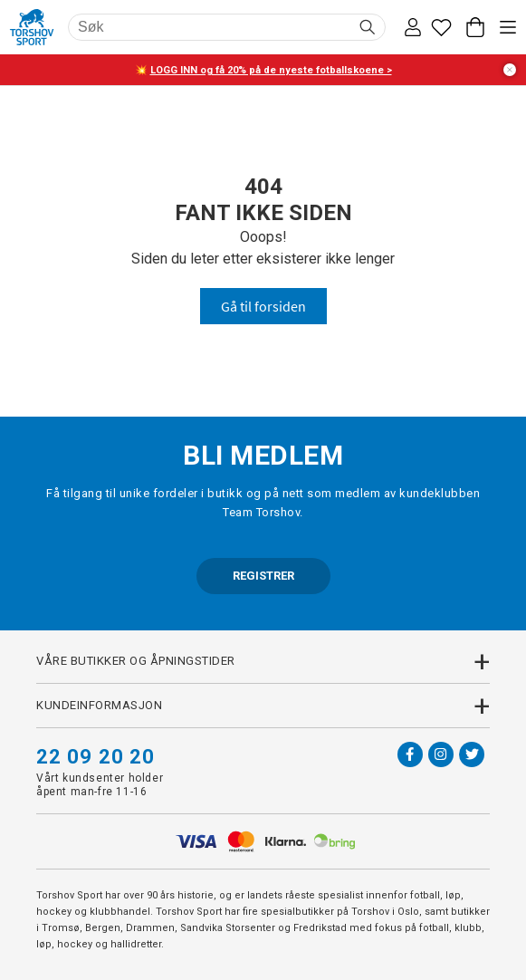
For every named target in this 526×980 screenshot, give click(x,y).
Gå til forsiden (263, 306)
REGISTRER (263, 576)
